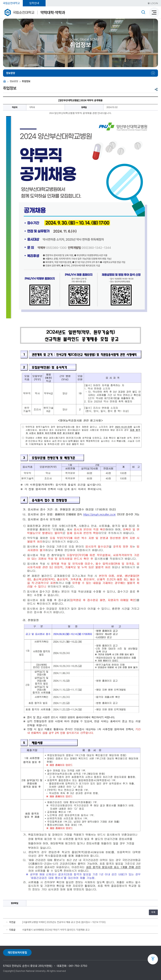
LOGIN (153, 3)
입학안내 (34, 3)
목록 (153, 912)
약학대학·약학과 (53, 13)
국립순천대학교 (11, 3)
